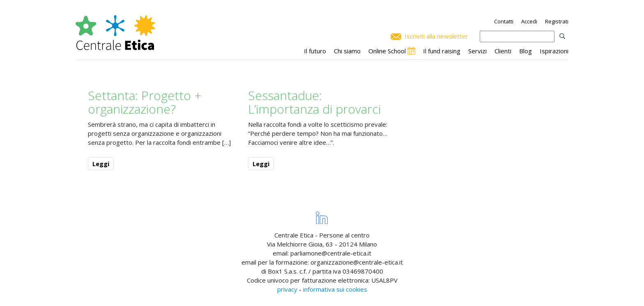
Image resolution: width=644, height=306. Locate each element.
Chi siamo (347, 51)
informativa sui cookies (335, 289)
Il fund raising (442, 51)
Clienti (503, 51)
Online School (387, 51)
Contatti (504, 21)
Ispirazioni (554, 51)
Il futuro (315, 51)
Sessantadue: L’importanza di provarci (314, 102)
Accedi (529, 21)
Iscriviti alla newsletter (436, 36)
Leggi (101, 164)
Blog (526, 51)
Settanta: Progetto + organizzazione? (145, 102)
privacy (287, 289)
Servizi (477, 51)
